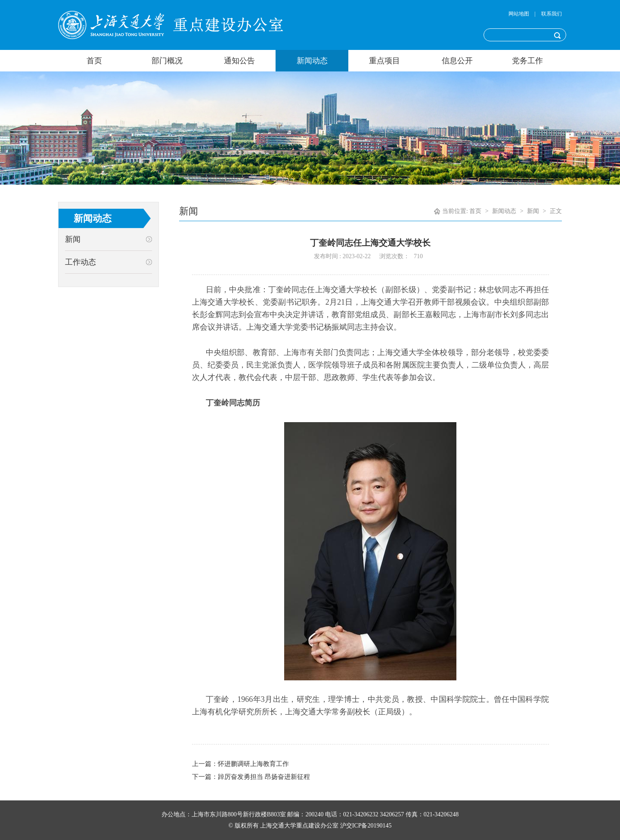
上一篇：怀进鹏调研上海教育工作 (240, 764)
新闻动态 (312, 61)
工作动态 (81, 262)
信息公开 (457, 61)
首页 (94, 61)
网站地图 (519, 14)
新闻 (73, 239)
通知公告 (239, 61)
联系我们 (552, 14)
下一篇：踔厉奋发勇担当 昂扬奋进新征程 (251, 777)
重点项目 (384, 61)
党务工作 (527, 61)
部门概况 (167, 61)
